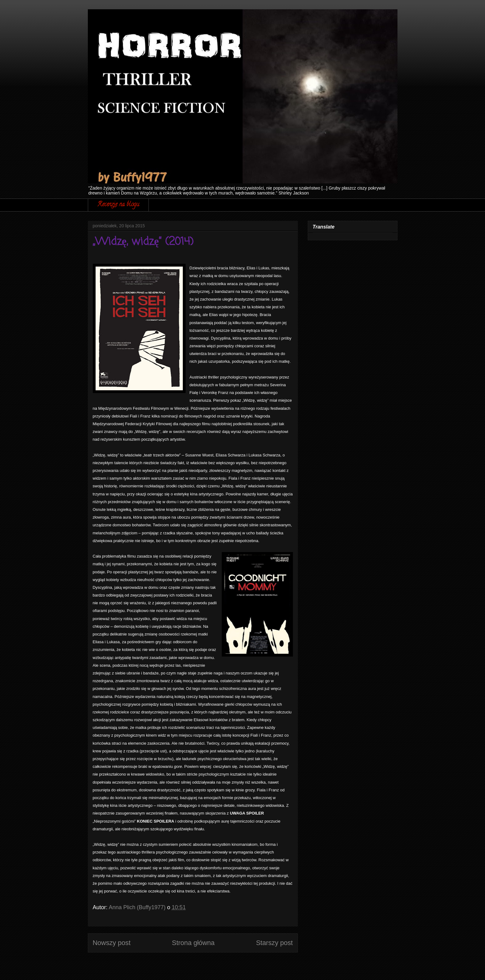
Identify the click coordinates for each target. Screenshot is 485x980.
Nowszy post (112, 943)
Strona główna (193, 943)
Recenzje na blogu (118, 205)
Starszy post (275, 943)
